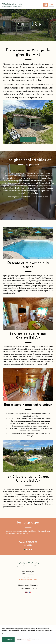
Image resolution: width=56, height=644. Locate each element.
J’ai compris (8, 639)
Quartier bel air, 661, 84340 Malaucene (28, 573)
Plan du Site (34, 585)
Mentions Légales (24, 585)
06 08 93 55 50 (28, 577)
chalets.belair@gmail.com (28, 579)
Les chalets (28, 139)
